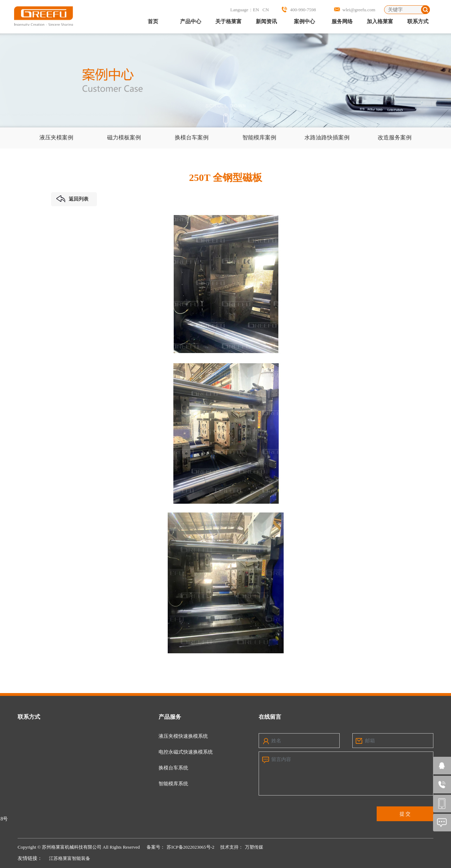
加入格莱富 (380, 21)
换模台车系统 (173, 768)
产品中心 (191, 21)
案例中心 (304, 21)
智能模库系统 (173, 784)
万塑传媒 (254, 847)
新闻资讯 (266, 21)
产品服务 (170, 717)
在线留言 (270, 717)
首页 (153, 21)
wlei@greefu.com (359, 10)
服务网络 (342, 21)
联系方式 (418, 21)
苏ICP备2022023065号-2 (190, 847)
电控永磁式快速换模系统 (186, 752)
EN (256, 10)
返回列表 (72, 199)
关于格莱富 (228, 21)
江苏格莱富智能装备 (70, 858)
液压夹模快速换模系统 (183, 736)
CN (266, 10)
